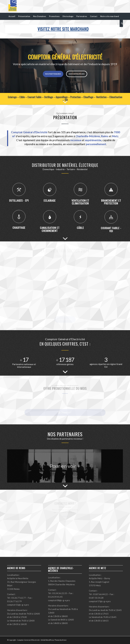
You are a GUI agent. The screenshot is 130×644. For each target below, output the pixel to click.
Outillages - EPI (19, 213)
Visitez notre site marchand (63, 29)
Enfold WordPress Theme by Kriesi (54, 640)
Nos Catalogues (77, 74)
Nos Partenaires (53, 74)
